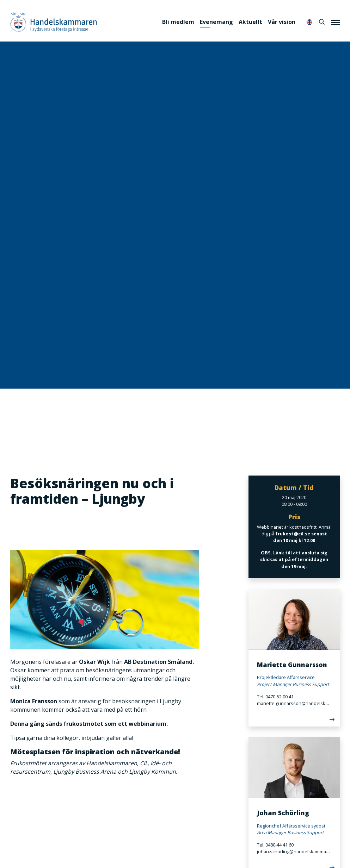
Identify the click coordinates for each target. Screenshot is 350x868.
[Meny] (336, 22)
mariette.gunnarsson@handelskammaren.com (294, 703)
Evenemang (216, 22)
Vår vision (282, 22)
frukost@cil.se (292, 534)
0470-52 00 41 (280, 697)
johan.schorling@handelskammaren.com (294, 851)
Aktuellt (250, 22)
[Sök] (322, 22)
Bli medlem (178, 22)
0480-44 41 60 (280, 845)
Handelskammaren (54, 22)
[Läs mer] (294, 721)
